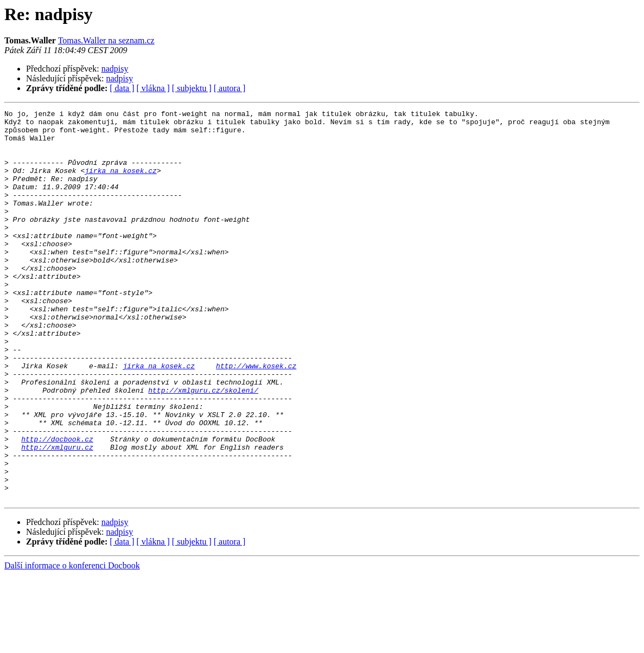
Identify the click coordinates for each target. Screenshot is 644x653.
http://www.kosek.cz (256, 418)
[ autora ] (230, 88)
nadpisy (115, 69)
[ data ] (122, 88)
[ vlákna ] (153, 88)
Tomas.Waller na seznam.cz (106, 40)
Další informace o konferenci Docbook (72, 644)
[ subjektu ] (192, 88)
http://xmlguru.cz (57, 515)
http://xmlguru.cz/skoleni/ (203, 447)
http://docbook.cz (57, 505)
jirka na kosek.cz (121, 183)
